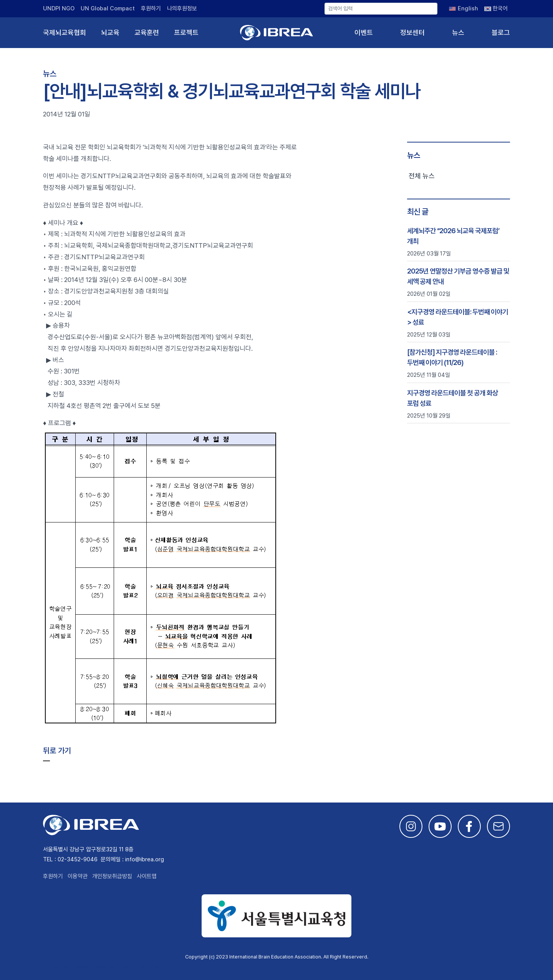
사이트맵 (147, 876)
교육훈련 (147, 32)
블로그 (501, 32)
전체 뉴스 (422, 176)
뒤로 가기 (57, 751)
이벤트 (364, 32)
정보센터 (412, 32)
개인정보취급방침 (112, 876)
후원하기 (151, 8)
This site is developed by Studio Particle (101, 966)
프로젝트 (186, 32)
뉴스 (458, 32)
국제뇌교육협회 (65, 32)
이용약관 (78, 876)
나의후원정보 (182, 8)
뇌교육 (110, 32)
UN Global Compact (108, 8)
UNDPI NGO (59, 8)
